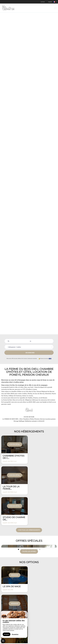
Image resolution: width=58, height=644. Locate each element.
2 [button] (21, 549)
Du (9, 341)
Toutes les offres (29, 551)
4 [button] (26, 549)
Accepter (7, 634)
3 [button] (24, 549)
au (30, 341)
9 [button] (40, 549)
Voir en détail (15, 444)
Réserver (15, 575)
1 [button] (19, 549)
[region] (14, 624)
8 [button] (37, 549)
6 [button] (32, 549)
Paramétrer (15, 634)
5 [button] (29, 549)
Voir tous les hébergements (29, 530)
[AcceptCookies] (3, 641)
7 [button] (34, 549)
